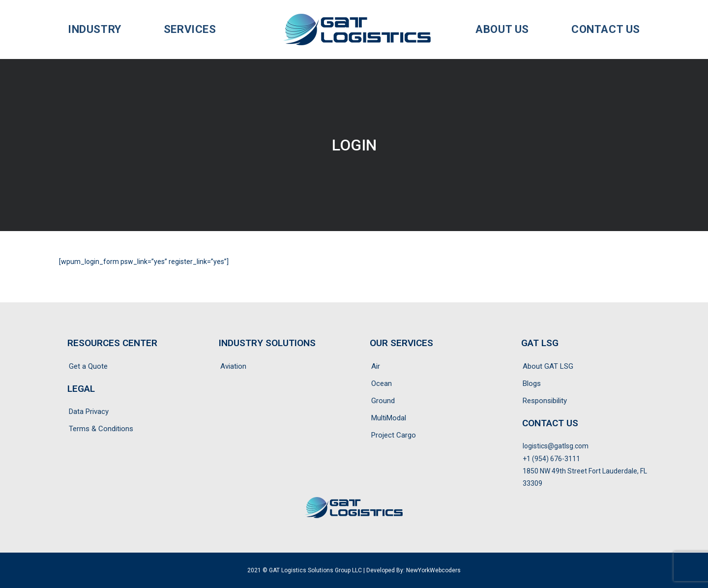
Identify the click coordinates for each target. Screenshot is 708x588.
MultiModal (389, 418)
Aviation (233, 366)
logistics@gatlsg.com (556, 446)
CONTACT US (550, 423)
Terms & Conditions (101, 429)
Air (376, 366)
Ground (383, 401)
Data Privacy (89, 412)
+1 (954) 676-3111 (551, 459)
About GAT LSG (548, 366)
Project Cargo (394, 435)
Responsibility (545, 401)
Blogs (532, 383)
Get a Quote (88, 366)
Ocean (382, 383)
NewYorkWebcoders (433, 570)
